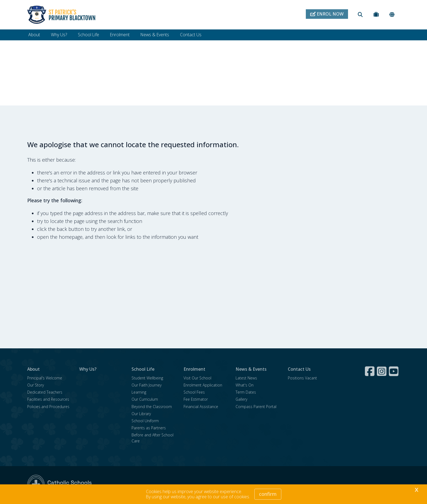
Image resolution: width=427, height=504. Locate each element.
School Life (89, 35)
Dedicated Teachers (45, 392)
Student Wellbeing (147, 378)
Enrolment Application (203, 385)
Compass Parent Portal (256, 407)
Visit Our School (197, 378)
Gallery (241, 399)
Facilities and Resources (48, 399)
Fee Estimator (196, 399)
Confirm (268, 494)
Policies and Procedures (48, 407)
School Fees (194, 392)
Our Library (141, 414)
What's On (245, 385)
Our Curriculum (145, 399)
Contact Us (191, 35)
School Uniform (145, 421)
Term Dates (246, 392)
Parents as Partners (149, 428)
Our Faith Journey (147, 385)
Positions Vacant (302, 378)
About (34, 35)
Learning (139, 392)
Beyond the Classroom (152, 407)
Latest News (246, 378)
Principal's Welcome (45, 378)
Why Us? (59, 35)
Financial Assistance (201, 407)
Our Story (36, 385)
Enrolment (120, 35)
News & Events (155, 35)
